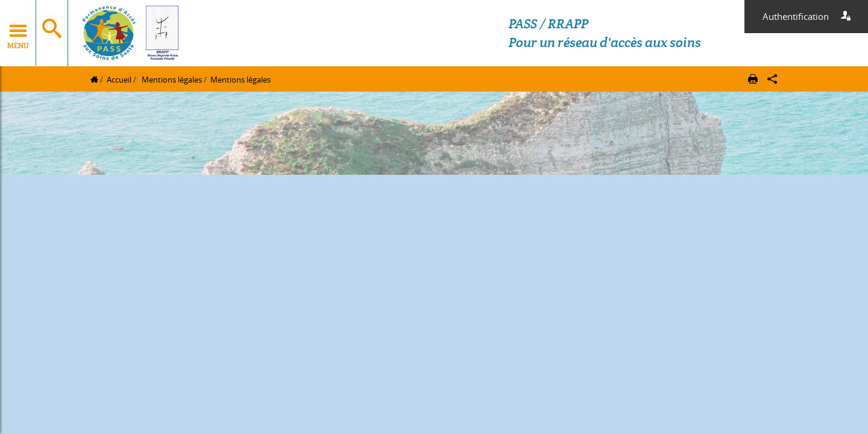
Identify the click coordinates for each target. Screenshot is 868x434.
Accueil (119, 80)
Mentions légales (171, 80)
